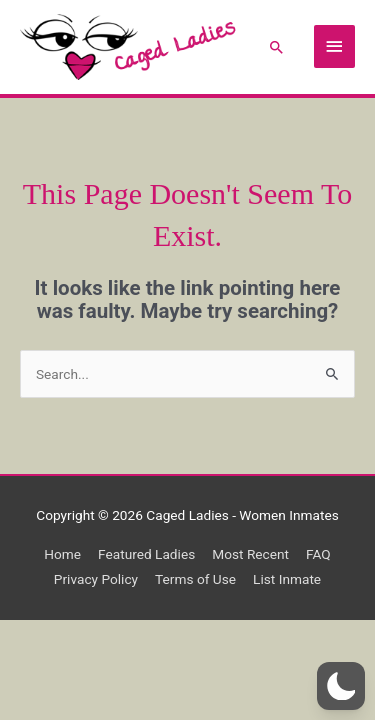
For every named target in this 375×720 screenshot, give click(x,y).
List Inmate (287, 579)
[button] (277, 47)
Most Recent (250, 554)
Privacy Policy (96, 579)
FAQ (318, 554)
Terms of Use (195, 579)
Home (62, 554)
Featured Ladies (146, 554)
